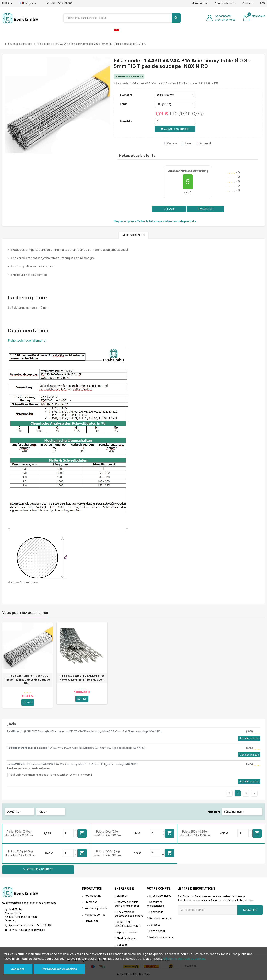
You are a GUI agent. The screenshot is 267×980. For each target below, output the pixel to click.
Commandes (157, 912)
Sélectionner (235, 812)
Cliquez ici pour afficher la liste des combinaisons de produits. (155, 221)
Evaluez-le (205, 209)
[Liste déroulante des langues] (28, 4)
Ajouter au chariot (82, 833)
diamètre (126, 95)
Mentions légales (127, 938)
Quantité (126, 121)
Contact (247, 3)
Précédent (229, 793)
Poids (123, 104)
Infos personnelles (160, 896)
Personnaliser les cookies (59, 969)
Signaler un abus (249, 738)
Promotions (92, 902)
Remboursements (160, 918)
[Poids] (175, 104)
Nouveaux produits (96, 908)
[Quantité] (175, 121)
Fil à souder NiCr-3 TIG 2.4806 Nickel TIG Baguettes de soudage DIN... (28, 680)
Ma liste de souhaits (161, 937)
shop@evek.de (36, 930)
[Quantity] (68, 833)
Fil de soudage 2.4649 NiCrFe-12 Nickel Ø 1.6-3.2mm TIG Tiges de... (82, 678)
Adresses (155, 925)
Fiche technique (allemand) (27, 341)
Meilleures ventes (95, 915)
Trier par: (213, 812)
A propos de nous (225, 3)
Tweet (187, 143)
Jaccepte (18, 969)
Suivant (254, 793)
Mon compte (199, 3)
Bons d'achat (157, 931)
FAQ (262, 3)
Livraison (122, 896)
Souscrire (250, 910)
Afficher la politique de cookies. (184, 959)
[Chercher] (122, 18)
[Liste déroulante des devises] (7, 4)
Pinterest (204, 143)
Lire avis (169, 209)
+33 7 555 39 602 (60, 3)
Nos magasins (93, 896)
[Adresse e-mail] (207, 910)
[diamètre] (175, 95)
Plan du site (92, 921)
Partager (171, 143)
